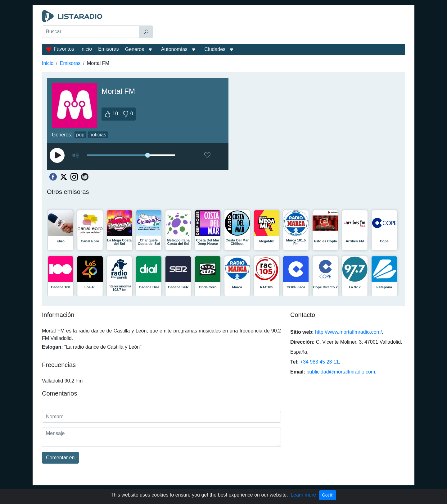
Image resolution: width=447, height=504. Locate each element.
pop (80, 135)
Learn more (303, 495)
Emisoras (108, 49)
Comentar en (60, 458)
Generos (135, 49)
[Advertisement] (281, 25)
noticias (98, 135)
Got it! (328, 495)
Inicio (86, 49)
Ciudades (215, 49)
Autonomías (174, 49)
